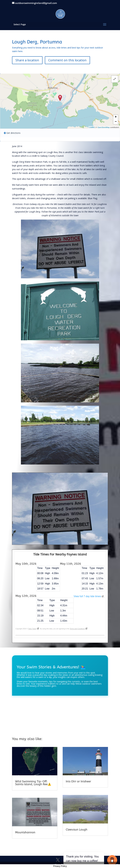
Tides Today (32, 629)
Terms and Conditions (77, 629)
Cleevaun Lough (77, 830)
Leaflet (92, 127)
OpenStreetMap (104, 127)
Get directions (13, 133)
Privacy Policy (60, 866)
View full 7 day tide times (87, 596)
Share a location (27, 60)
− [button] (116, 122)
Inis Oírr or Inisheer (78, 781)
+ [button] (116, 117)
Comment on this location (67, 60)
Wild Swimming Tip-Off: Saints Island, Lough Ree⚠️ (33, 783)
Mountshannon (25, 832)
